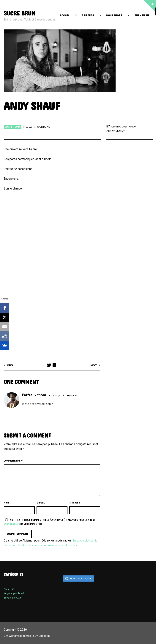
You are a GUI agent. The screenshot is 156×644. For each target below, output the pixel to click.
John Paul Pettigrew (125, 127)
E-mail (41, 503)
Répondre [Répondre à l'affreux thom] (74, 396)
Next (93, 366)
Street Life (10, 589)
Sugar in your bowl (39, 127)
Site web (75, 503)
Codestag (47, 636)
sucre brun (21, 13)
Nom (6, 503)
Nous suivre (114, 16)
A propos (88, 16)
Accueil (65, 16)
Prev (11, 366)
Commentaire (13, 461)
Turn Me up (142, 16)
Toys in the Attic (14, 598)
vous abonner (12, 524)
